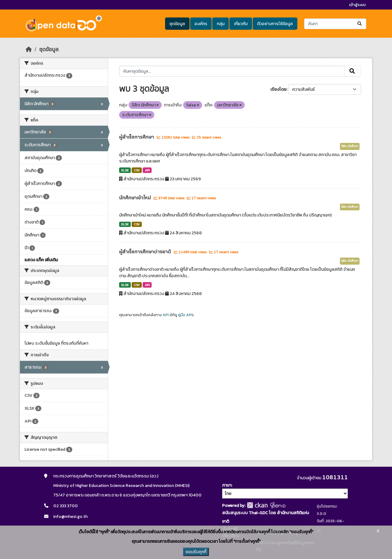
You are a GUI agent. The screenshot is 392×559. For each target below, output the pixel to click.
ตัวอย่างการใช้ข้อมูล (275, 24)
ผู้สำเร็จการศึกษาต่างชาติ (146, 252)
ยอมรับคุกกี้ (196, 552)
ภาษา (227, 485)
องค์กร (201, 24)
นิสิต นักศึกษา (350, 146)
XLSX (125, 170)
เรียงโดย (278, 89)
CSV (137, 170)
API (147, 170)
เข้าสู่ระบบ (357, 5)
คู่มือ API (185, 315)
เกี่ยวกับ (241, 24)
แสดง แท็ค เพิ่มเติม (41, 260)
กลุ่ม (221, 24)
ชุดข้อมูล (177, 24)
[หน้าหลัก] (29, 49)
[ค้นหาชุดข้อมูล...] (335, 24)
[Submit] (360, 24)
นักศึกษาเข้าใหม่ (136, 198)
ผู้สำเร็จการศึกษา (137, 137)
